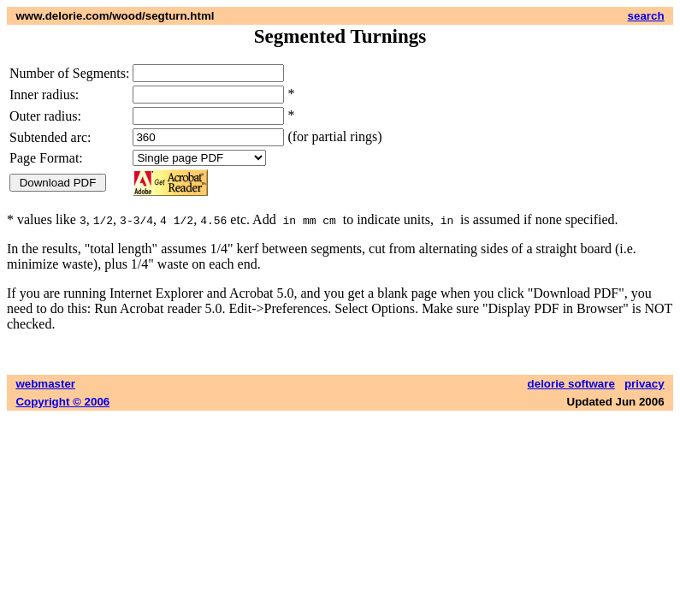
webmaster (45, 384)
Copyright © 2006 (62, 402)
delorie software (571, 384)
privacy (645, 384)
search (646, 16)
